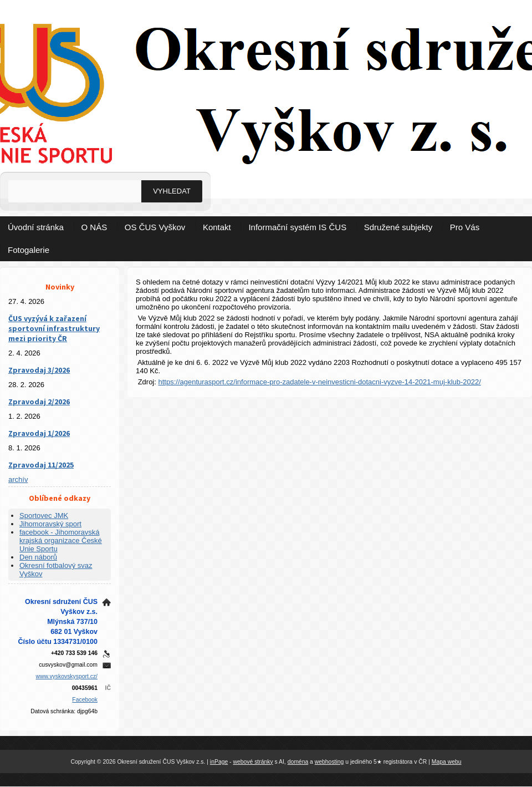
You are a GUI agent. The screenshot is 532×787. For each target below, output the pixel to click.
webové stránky (253, 762)
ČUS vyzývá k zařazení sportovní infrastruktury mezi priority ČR (54, 328)
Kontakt (217, 227)
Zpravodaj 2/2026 (39, 402)
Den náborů (38, 557)
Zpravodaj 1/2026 (39, 433)
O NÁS (94, 227)
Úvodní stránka (36, 227)
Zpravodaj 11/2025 (41, 465)
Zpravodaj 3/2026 (39, 370)
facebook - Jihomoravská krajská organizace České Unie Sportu (61, 540)
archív (18, 479)
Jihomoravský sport (50, 524)
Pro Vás (465, 227)
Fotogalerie (29, 250)
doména (298, 762)
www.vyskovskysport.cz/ (67, 676)
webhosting (329, 762)
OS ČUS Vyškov (155, 227)
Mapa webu (447, 762)
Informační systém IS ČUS (297, 227)
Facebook (85, 700)
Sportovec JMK (44, 516)
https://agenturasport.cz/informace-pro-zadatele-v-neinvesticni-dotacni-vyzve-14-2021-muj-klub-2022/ (319, 382)
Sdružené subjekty (398, 227)
